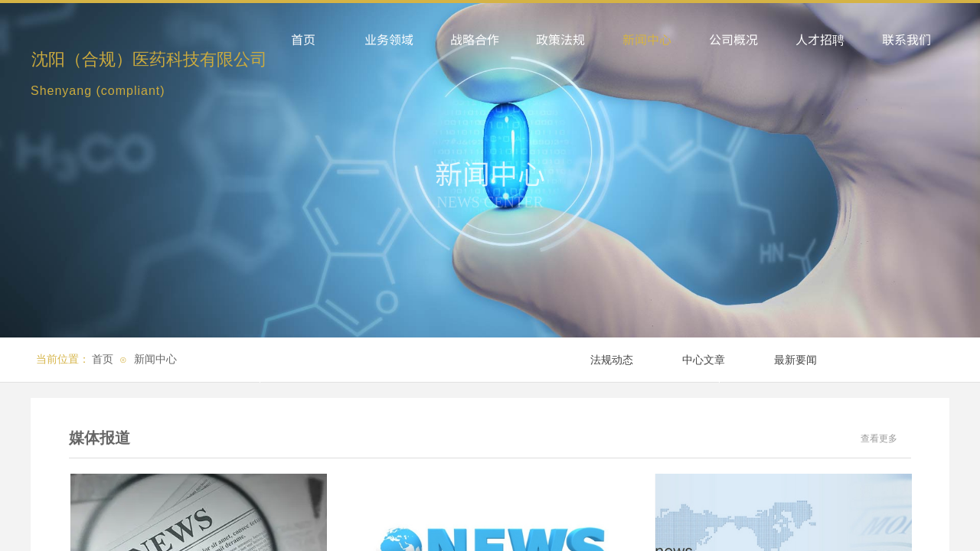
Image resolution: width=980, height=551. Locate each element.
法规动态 (612, 360)
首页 (103, 359)
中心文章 (704, 360)
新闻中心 (155, 359)
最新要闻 (795, 360)
